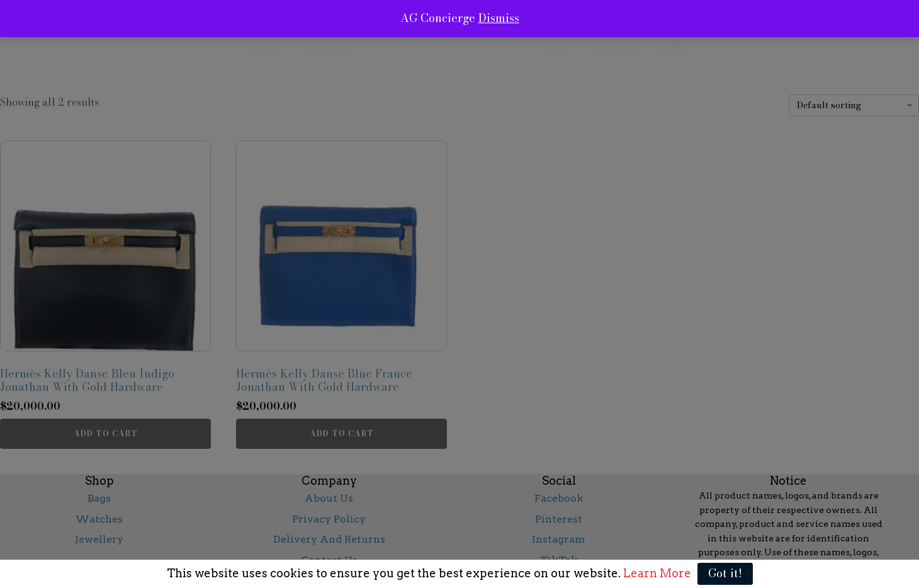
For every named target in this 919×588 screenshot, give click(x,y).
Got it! (725, 573)
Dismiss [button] (499, 18)
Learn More (656, 573)
